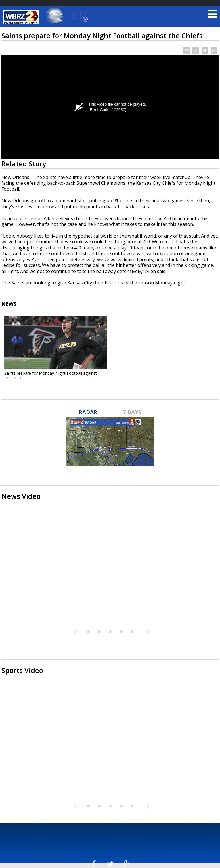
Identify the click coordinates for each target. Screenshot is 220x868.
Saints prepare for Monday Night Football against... (52, 373)
